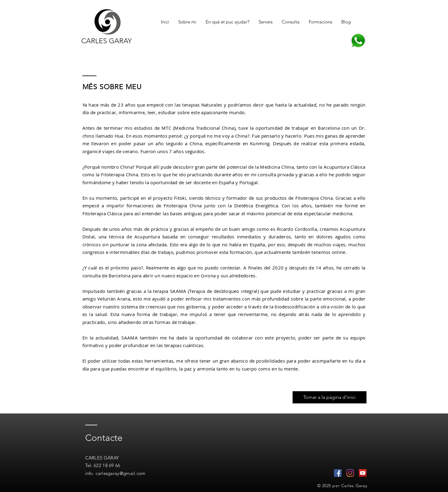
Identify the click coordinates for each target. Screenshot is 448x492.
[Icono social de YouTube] (363, 473)
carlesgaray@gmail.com (120, 473)
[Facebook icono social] (338, 473)
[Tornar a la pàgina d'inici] (330, 397)
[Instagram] (350, 473)
